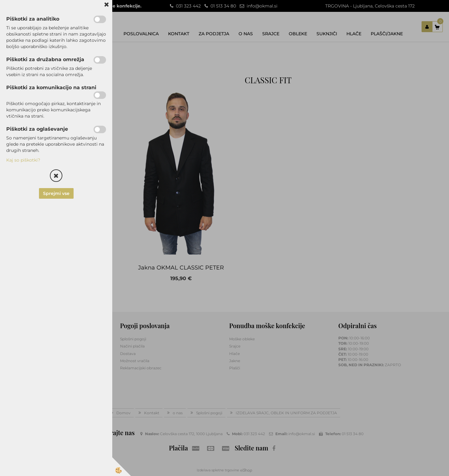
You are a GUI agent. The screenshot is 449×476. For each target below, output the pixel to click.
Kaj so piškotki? (23, 160)
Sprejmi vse (56, 193)
